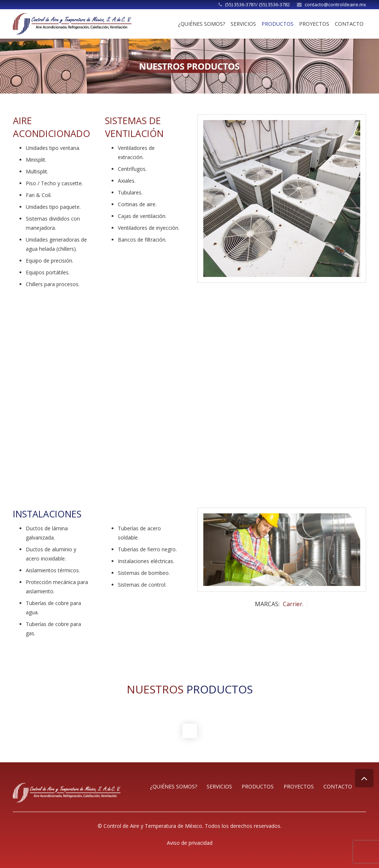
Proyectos (299, 786)
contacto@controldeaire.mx (335, 4)
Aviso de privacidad (190, 843)
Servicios (219, 786)
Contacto (338, 786)
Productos (258, 786)
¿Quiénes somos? (173, 786)
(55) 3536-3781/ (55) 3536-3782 (257, 4)
